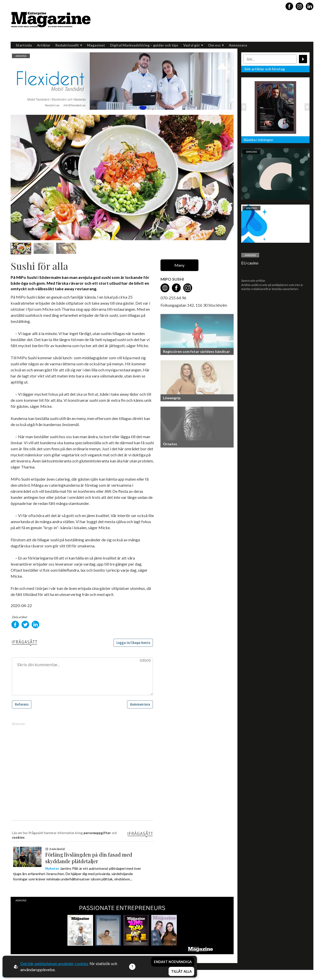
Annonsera (238, 45)
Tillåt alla (181, 971)
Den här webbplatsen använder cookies (54, 963)
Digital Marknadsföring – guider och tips (144, 45)
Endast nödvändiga (173, 962)
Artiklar (44, 45)
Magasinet (96, 45)
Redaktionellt (69, 45)
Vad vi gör (193, 45)
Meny (179, 265)
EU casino (250, 263)
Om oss (216, 45)
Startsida (24, 45)
